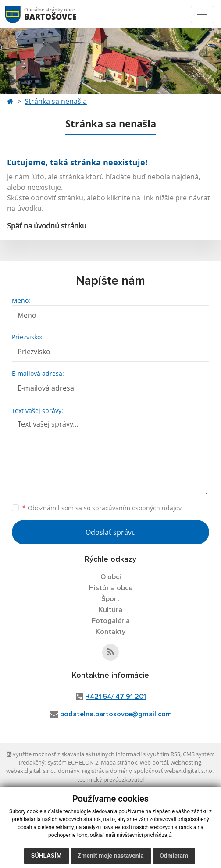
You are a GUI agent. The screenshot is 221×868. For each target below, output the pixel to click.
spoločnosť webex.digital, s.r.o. (174, 771)
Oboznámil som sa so (102, 508)
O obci (111, 577)
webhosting (186, 762)
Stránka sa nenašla (56, 101)
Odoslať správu (111, 532)
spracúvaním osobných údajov (137, 508)
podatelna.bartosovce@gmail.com (116, 714)
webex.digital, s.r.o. (31, 771)
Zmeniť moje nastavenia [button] (111, 856)
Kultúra (110, 610)
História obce (111, 588)
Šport (110, 599)
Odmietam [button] (174, 856)
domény (69, 771)
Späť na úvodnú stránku (47, 226)
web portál (154, 762)
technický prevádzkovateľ (110, 779)
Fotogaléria (111, 621)
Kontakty (110, 632)
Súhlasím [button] (46, 856)
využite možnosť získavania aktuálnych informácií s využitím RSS (93, 754)
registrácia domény (107, 771)
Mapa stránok (119, 762)
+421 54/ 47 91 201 (116, 697)
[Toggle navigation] (202, 14)
